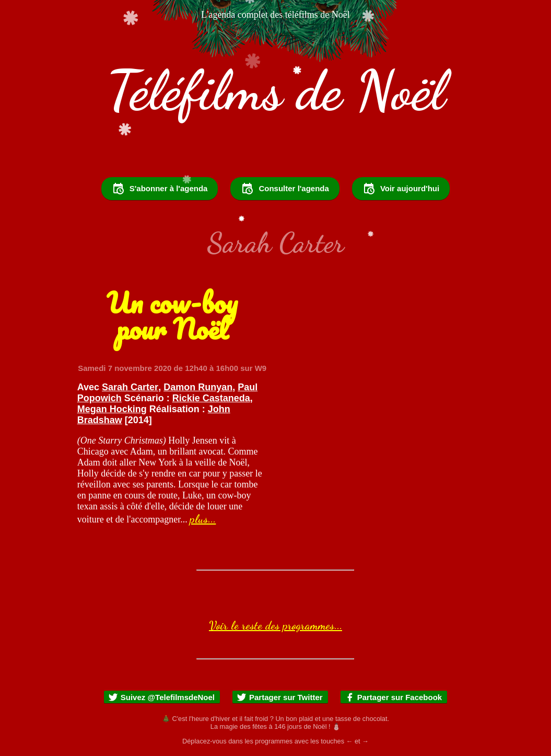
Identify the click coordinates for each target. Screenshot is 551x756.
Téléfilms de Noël (276, 91)
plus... (203, 519)
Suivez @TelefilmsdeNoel (161, 697)
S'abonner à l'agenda (160, 189)
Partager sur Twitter (280, 697)
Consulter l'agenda (285, 189)
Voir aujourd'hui (401, 189)
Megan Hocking (112, 409)
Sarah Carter (130, 387)
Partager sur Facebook (394, 697)
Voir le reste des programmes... (275, 625)
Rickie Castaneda (211, 398)
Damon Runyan (198, 387)
